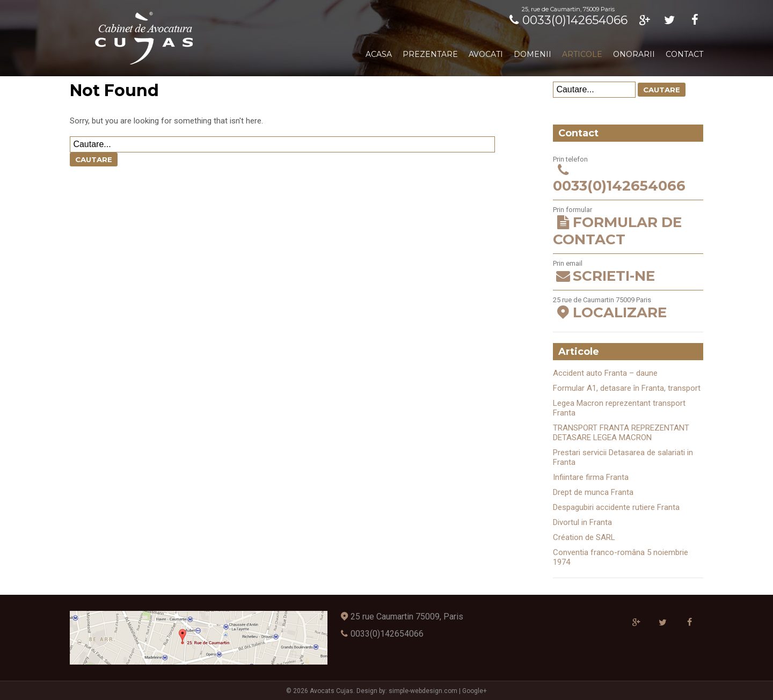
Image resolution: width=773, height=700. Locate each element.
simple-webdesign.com (423, 691)
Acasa (379, 54)
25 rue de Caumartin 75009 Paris (628, 308)
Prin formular (628, 227)
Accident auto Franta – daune (605, 373)
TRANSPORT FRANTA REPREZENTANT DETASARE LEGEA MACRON (621, 433)
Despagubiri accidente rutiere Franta (616, 507)
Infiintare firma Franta (591, 477)
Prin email (628, 272)
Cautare (94, 159)
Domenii (533, 54)
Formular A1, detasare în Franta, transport (627, 388)
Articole (582, 54)
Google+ (475, 691)
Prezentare (430, 54)
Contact (684, 54)
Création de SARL (584, 537)
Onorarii (634, 54)
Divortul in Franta (582, 522)
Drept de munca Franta (593, 492)
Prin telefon (628, 175)
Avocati (486, 54)
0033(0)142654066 (567, 20)
